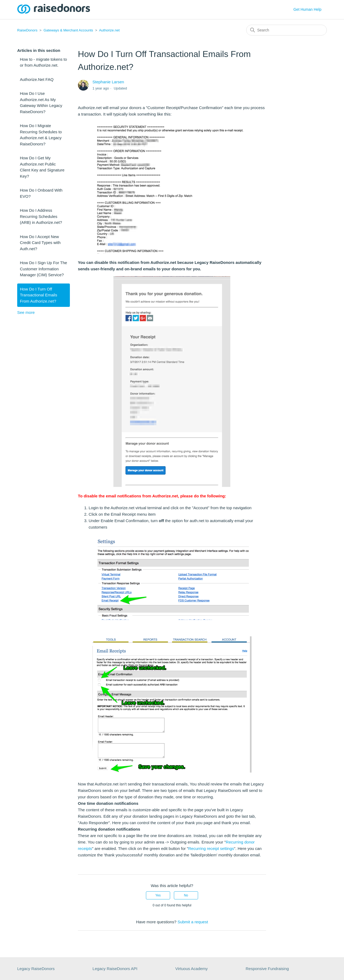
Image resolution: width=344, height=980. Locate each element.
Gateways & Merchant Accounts (68, 30)
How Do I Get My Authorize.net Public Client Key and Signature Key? (42, 167)
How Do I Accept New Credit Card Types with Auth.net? (40, 243)
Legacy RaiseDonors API (115, 969)
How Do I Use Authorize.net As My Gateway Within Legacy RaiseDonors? (41, 103)
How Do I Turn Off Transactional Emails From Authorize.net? (39, 295)
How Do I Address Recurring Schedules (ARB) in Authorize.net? (41, 216)
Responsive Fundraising (267, 969)
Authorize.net (109, 30)
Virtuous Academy (191, 969)
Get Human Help (307, 9)
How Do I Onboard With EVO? (41, 193)
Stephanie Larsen (108, 82)
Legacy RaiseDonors (36, 969)
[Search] (286, 30)
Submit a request (193, 922)
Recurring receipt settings (211, 848)
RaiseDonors (27, 30)
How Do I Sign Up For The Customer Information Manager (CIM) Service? (44, 269)
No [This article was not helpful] (186, 895)
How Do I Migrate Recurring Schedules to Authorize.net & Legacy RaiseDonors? (41, 135)
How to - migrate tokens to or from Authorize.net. (43, 62)
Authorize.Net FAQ (37, 79)
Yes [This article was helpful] (158, 895)
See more (26, 312)
